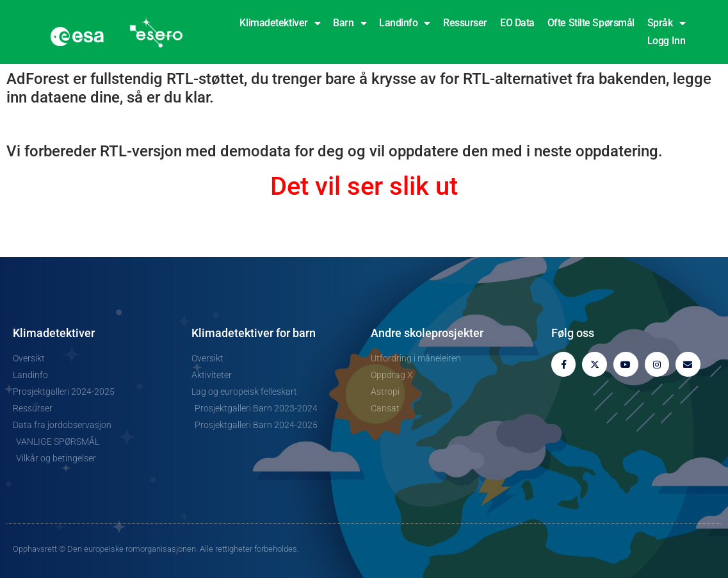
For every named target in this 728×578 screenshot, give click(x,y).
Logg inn (666, 41)
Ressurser (465, 23)
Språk (666, 23)
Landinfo (405, 23)
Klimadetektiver (280, 23)
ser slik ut (402, 186)
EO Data (517, 23)
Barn (350, 23)
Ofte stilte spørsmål (591, 23)
